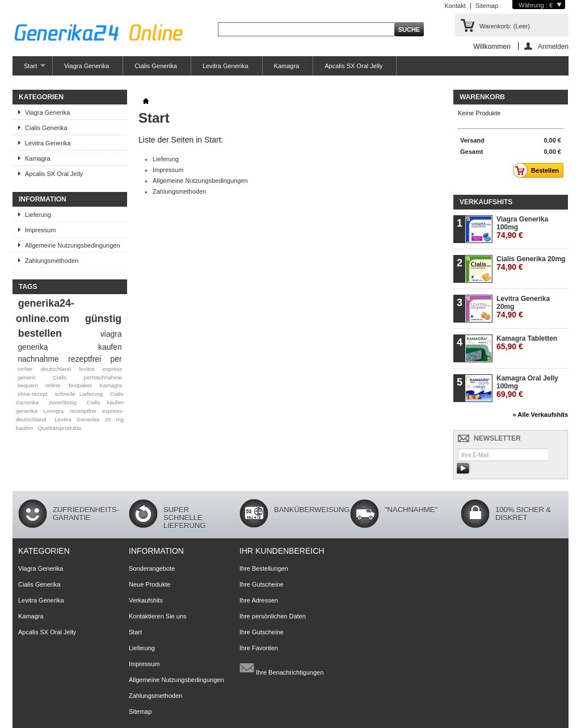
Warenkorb (482, 97)
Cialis (60, 377)
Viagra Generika (87, 66)
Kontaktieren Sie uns (158, 616)
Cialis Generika (156, 66)
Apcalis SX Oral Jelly (353, 66)
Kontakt (455, 6)
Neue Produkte (150, 584)
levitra (87, 369)
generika (33, 347)
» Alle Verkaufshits (540, 415)
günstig (103, 319)
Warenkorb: (505, 26)
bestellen (40, 333)
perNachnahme (103, 377)
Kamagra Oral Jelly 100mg (527, 386)
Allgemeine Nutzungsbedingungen (73, 245)
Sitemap (487, 6)
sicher (25, 369)
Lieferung (38, 215)
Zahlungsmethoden (52, 261)
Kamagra (287, 66)
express (112, 369)
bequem (28, 385)
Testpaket (79, 385)
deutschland (56, 369)
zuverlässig (63, 402)
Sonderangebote (152, 568)
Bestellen (539, 170)
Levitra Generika (226, 66)
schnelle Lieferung (79, 394)
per (116, 359)
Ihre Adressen (259, 600)
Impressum (40, 230)
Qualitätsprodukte (59, 428)
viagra (111, 334)
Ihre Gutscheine (262, 584)
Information (43, 199)
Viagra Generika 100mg (522, 227)
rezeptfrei (85, 359)
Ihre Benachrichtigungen (281, 668)
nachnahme (38, 359)
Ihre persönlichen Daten (273, 616)
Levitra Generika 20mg (523, 307)
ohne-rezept (33, 394)
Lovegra (54, 411)
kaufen (110, 347)
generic (27, 377)
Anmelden (553, 46)
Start (29, 69)
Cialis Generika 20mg (531, 263)
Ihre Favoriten (259, 648)
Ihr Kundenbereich (282, 551)
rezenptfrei (83, 411)
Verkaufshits (486, 202)
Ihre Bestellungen (264, 568)
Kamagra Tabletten (527, 343)
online (53, 385)
